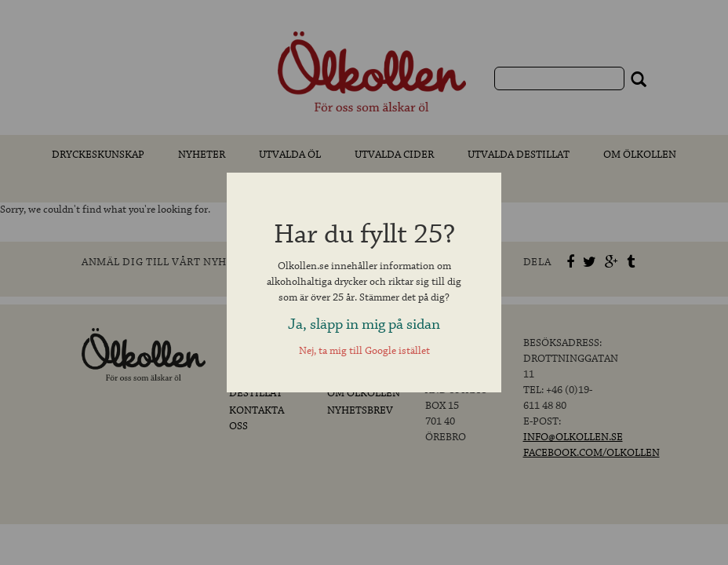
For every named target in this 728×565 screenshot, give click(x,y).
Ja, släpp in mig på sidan (364, 324)
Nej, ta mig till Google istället (364, 351)
